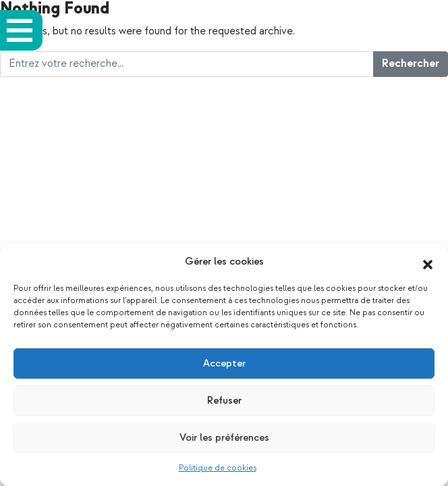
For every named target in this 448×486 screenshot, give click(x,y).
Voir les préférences (224, 438)
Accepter (224, 363)
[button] (428, 262)
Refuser (224, 401)
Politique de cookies (218, 468)
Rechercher (411, 64)
